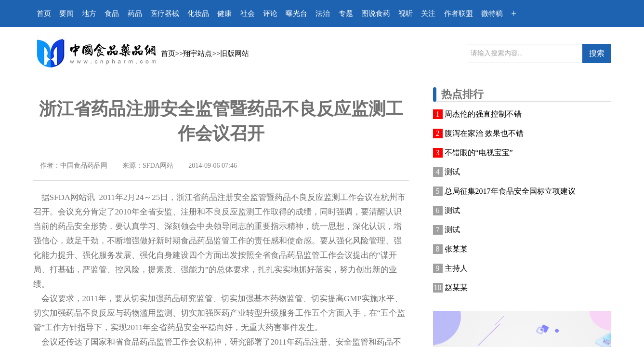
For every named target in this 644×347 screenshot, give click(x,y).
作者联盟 (459, 13)
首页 (44, 13)
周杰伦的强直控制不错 (483, 114)
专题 (346, 13)
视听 (406, 13)
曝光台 (296, 13)
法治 (323, 13)
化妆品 (198, 13)
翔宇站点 (197, 53)
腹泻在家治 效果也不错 (484, 133)
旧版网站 (235, 53)
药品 (135, 13)
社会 (248, 13)
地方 (89, 13)
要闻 (66, 13)
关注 (428, 13)
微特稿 (492, 13)
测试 (452, 172)
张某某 (456, 249)
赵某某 (456, 287)
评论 (270, 13)
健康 (224, 13)
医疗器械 (165, 13)
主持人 (456, 268)
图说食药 (376, 13)
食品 (112, 13)
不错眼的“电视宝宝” (479, 153)
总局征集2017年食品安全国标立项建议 (510, 191)
